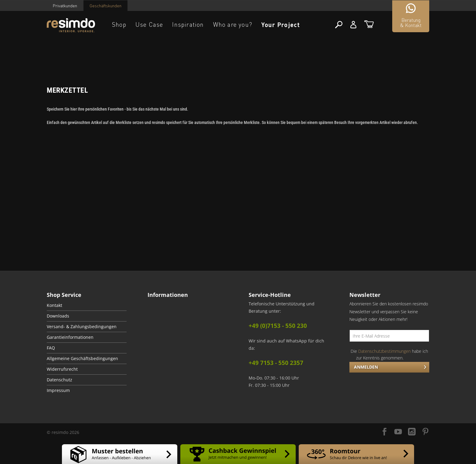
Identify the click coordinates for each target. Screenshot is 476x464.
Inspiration (188, 24)
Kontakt (54, 305)
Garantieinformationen (70, 337)
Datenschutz (59, 380)
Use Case (149, 24)
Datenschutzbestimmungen (384, 351)
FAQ (51, 348)
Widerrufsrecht (62, 369)
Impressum (58, 390)
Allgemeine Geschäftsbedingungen (82, 359)
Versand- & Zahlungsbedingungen (82, 327)
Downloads (58, 316)
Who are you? (233, 24)
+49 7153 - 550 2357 (276, 363)
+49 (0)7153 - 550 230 (278, 326)
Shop (119, 24)
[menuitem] (87, 306)
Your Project (281, 25)
